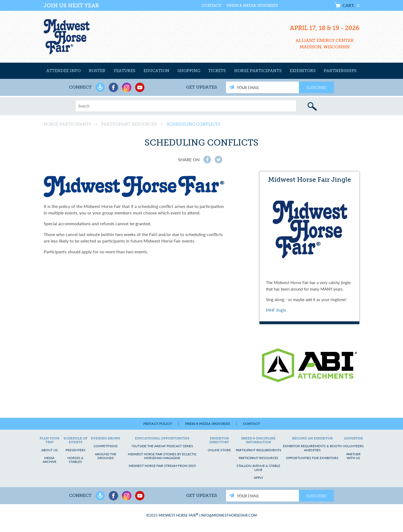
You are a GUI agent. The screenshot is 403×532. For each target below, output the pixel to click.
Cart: (351, 5)
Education (156, 71)
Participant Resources (129, 124)
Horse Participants (258, 71)
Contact (211, 6)
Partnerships (340, 71)
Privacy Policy (158, 424)
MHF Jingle (276, 310)
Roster (97, 71)
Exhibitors (303, 71)
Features (125, 71)
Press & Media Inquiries (252, 6)
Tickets (217, 71)
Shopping (189, 71)
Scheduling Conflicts (194, 124)
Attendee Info (64, 71)
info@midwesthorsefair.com (229, 515)
